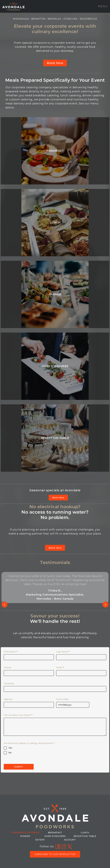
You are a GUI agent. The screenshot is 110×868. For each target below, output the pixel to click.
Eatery (40, 840)
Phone (7, 668)
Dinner (25, 836)
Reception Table (85, 836)
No (10, 753)
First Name (11, 652)
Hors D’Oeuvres (55, 836)
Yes (10, 748)
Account (70, 840)
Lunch (85, 833)
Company (9, 683)
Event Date (62, 699)
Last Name (63, 652)
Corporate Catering (25, 833)
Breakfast (55, 833)
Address (8, 699)
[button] (55, 854)
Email (60, 668)
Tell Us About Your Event (18, 715)
